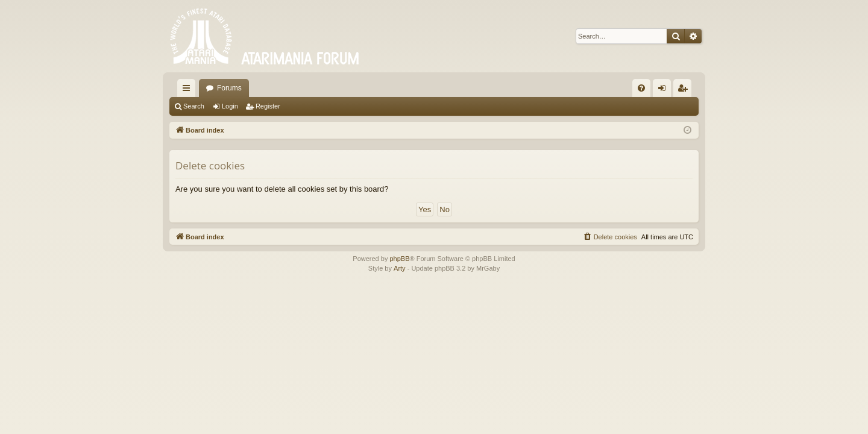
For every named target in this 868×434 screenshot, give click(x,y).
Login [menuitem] (665, 90)
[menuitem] (641, 88)
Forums (229, 88)
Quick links (189, 90)
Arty (400, 268)
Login (230, 106)
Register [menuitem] (685, 90)
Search (194, 106)
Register (268, 106)
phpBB (399, 259)
